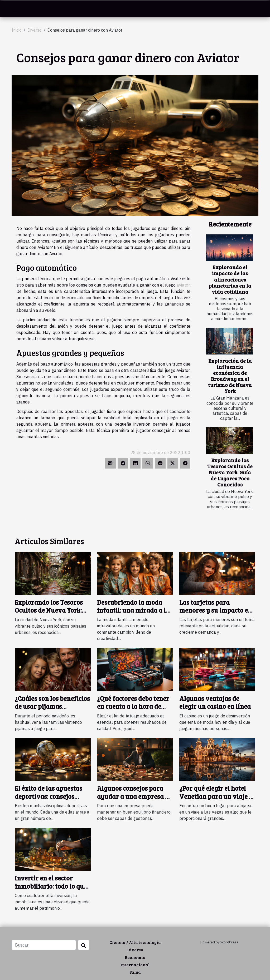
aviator (183, 285)
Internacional (135, 965)
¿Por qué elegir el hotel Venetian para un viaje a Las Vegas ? (216, 796)
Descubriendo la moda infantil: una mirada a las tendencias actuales (135, 610)
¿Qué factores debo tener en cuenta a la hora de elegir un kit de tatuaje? (133, 706)
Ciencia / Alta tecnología (135, 942)
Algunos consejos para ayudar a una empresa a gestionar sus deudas (133, 796)
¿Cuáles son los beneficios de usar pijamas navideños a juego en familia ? (52, 710)
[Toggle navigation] (15, 9)
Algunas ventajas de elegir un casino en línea (215, 702)
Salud (135, 972)
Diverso (35, 30)
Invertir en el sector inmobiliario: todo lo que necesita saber (51, 886)
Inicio (17, 30)
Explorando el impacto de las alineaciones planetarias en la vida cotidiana (230, 279)
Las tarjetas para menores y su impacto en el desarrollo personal (216, 610)
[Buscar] (44, 945)
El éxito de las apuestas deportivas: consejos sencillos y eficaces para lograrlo (50, 800)
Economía (135, 957)
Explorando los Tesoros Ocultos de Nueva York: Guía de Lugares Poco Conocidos (230, 472)
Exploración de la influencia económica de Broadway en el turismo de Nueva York (230, 376)
